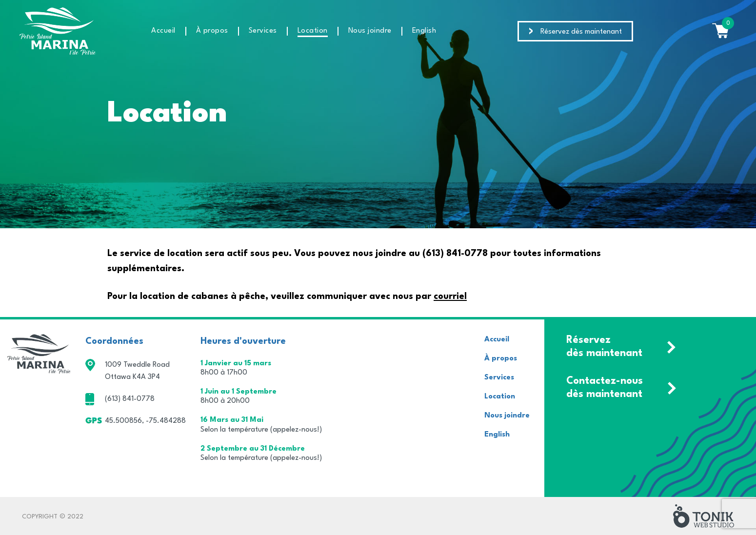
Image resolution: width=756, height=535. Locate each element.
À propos (212, 31)
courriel (450, 297)
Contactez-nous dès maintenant (605, 388)
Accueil (163, 31)
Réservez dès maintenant (581, 32)
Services (263, 31)
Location (313, 31)
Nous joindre (370, 31)
